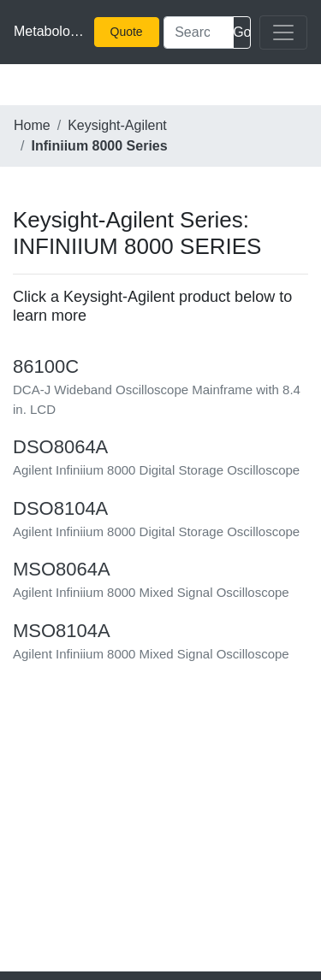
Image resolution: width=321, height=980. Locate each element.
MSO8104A (62, 631)
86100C (46, 366)
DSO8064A (60, 447)
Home (32, 125)
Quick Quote (131, 32)
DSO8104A (60, 508)
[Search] (199, 32)
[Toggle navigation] (283, 32)
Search (242, 32)
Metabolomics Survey (50, 31)
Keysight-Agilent (117, 125)
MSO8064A (62, 569)
